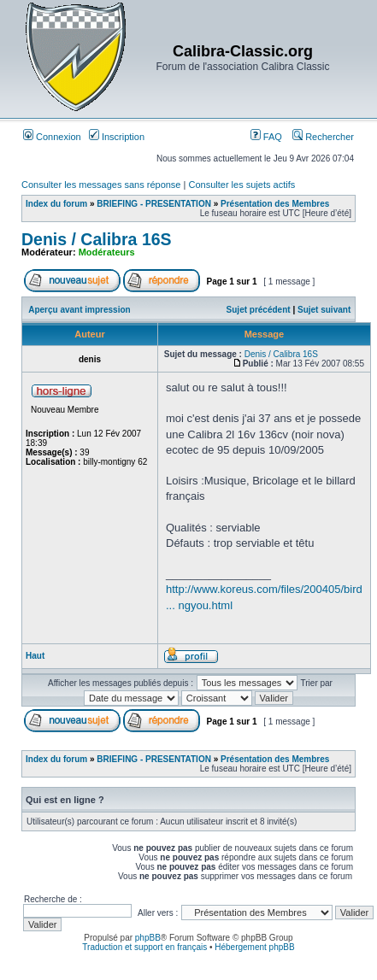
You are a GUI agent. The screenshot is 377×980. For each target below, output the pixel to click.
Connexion (52, 137)
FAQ (266, 137)
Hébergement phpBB (254, 947)
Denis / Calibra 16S (97, 239)
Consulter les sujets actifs (242, 185)
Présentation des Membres (275, 204)
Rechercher (323, 137)
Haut (35, 656)
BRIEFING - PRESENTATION (154, 204)
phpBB (148, 938)
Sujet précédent (259, 310)
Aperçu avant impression (79, 310)
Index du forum (56, 204)
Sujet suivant (324, 310)
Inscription (117, 137)
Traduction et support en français (144, 947)
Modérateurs (107, 252)
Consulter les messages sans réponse (101, 185)
